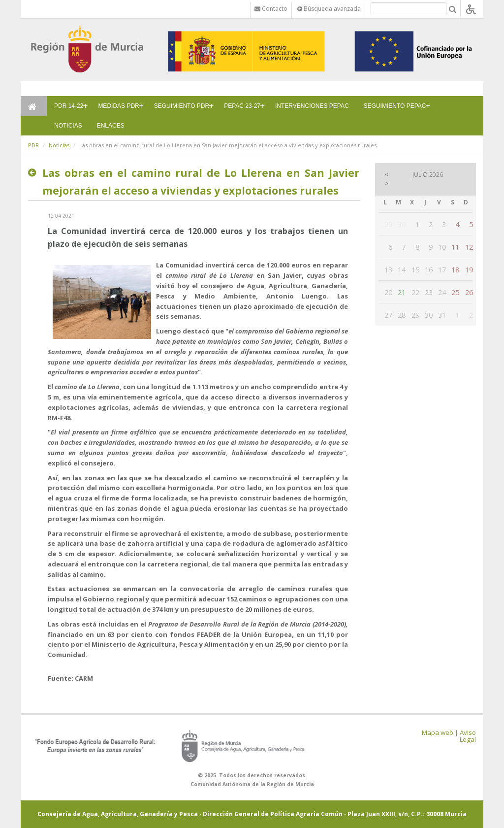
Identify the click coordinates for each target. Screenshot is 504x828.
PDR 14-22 (69, 106)
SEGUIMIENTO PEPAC (395, 106)
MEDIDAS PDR (118, 106)
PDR (33, 145)
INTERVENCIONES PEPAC (312, 106)
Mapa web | (440, 732)
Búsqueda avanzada (329, 9)
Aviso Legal (468, 736)
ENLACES (111, 126)
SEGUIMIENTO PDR (182, 106)
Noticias (59, 145)
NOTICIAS (68, 126)
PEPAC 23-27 (242, 106)
